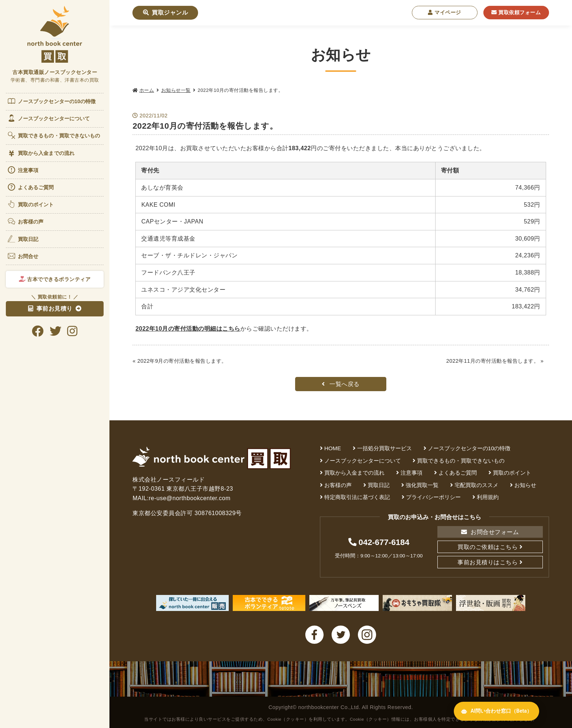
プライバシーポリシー (433, 497)
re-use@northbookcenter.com (190, 498)
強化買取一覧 (422, 485)
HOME (333, 448)
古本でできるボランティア (55, 279)
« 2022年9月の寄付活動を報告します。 (180, 361)
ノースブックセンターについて (48, 118)
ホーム (147, 90)
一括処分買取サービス (384, 448)
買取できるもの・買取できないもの (54, 135)
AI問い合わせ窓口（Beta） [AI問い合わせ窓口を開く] (496, 711)
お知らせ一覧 (176, 90)
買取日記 (23, 239)
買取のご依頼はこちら (488, 547)
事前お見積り (50, 309)
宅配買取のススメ (476, 485)
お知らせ (525, 485)
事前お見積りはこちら (488, 562)
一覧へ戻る (341, 384)
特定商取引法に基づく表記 (357, 497)
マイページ (445, 12)
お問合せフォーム (490, 532)
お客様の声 (25, 221)
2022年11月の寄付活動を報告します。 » (495, 361)
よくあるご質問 (30, 187)
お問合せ (23, 256)
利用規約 (488, 497)
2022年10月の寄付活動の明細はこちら (188, 329)
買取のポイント (30, 204)
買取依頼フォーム (516, 12)
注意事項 (23, 170)
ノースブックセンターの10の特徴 (51, 101)
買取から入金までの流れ (41, 153)
